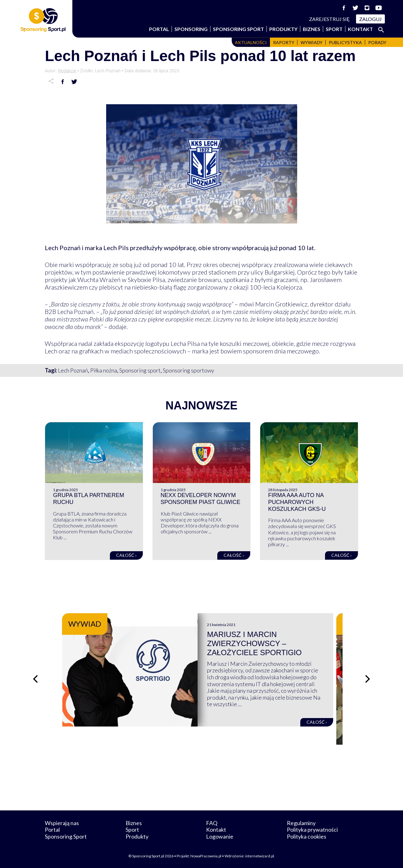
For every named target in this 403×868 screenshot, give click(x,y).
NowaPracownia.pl (206, 856)
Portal (159, 29)
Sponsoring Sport (238, 29)
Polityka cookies (307, 836)
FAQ (212, 823)
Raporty (284, 42)
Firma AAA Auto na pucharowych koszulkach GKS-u (297, 502)
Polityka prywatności (312, 829)
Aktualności (251, 42)
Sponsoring (191, 29)
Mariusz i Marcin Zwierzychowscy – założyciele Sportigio (258, 643)
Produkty (283, 29)
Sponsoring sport (140, 370)
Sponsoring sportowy (189, 370)
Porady (377, 42)
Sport (334, 29)
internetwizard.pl (260, 856)
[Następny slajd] (368, 679)
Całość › (126, 555)
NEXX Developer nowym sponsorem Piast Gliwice (201, 499)
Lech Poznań (73, 370)
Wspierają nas (62, 823)
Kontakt (360, 29)
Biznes (312, 29)
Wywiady (312, 42)
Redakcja (67, 71)
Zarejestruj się (329, 19)
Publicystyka (345, 42)
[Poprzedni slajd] (35, 679)
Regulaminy (301, 823)
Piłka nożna (104, 370)
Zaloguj (370, 19)
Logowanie (220, 836)
